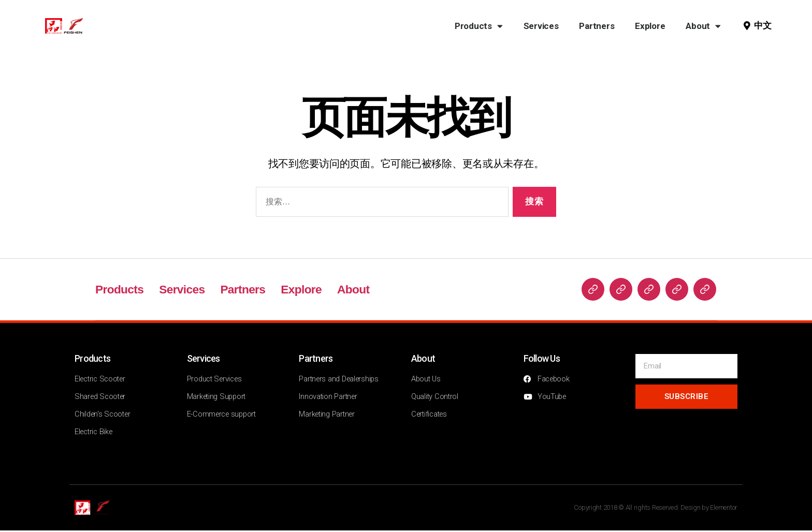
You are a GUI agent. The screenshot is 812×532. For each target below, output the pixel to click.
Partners (597, 26)
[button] (760, 26)
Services (541, 26)
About (703, 26)
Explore (650, 26)
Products (479, 26)
